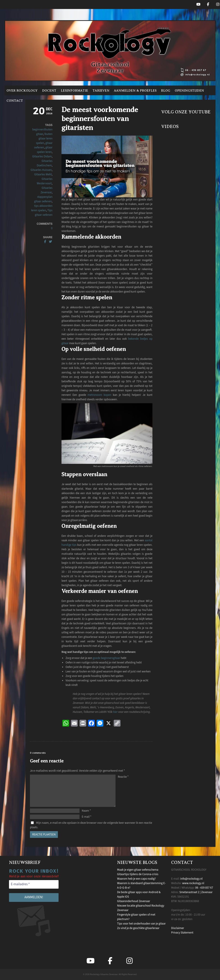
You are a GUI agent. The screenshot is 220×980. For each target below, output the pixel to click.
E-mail (87, 817)
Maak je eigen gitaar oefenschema (138, 870)
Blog (166, 90)
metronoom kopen (99, 395)
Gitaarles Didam (42, 156)
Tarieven (101, 90)
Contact (15, 101)
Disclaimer (178, 928)
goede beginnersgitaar (106, 658)
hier (115, 712)
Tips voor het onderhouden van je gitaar (141, 924)
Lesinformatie (74, 90)
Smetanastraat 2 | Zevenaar (196, 892)
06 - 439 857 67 (204, 888)
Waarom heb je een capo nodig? (136, 879)
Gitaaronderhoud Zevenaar (134, 901)
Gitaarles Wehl (43, 174)
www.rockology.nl (193, 883)
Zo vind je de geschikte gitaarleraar (138, 928)
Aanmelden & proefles (135, 90)
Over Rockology (22, 90)
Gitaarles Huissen (41, 170)
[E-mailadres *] (34, 884)
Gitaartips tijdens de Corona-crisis (138, 874)
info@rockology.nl (192, 879)
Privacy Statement (182, 933)
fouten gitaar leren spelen (44, 139)
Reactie (123, 777)
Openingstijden (189, 90)
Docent (49, 90)
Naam (86, 811)
